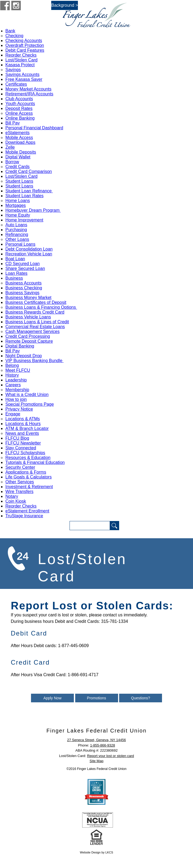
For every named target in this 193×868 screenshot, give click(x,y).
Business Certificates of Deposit (36, 302)
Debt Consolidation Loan (29, 249)
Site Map (96, 761)
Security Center (20, 467)
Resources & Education (28, 458)
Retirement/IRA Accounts (29, 94)
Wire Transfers (19, 492)
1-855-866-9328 (103, 745)
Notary (12, 496)
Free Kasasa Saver (24, 79)
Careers (13, 385)
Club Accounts (19, 99)
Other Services (20, 482)
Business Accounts (23, 283)
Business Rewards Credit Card (35, 312)
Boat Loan (15, 259)
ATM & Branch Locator (27, 428)
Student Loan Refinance (29, 191)
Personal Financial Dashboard (34, 128)
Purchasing (16, 230)
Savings (13, 70)
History (12, 375)
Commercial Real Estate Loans (35, 327)
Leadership (16, 380)
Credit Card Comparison (29, 171)
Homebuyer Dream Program (33, 210)
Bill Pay (13, 123)
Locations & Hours (23, 424)
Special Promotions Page (30, 404)
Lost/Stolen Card (21, 60)
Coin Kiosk (16, 501)
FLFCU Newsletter (23, 443)
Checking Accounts (24, 41)
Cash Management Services (32, 331)
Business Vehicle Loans (28, 317)
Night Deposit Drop (24, 356)
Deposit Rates (19, 108)
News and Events (22, 433)
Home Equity (18, 215)
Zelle (10, 147)
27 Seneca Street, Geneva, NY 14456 (96, 740)
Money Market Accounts (28, 89)
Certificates (16, 84)
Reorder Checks (21, 55)
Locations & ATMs (23, 419)
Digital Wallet (18, 157)
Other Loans (17, 239)
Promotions (97, 698)
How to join (16, 399)
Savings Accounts (22, 74)
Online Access (19, 113)
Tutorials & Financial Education (35, 462)
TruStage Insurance (24, 516)
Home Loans (18, 201)
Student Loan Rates (24, 196)
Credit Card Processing (28, 336)
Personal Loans (20, 244)
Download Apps (20, 142)
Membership (17, 390)
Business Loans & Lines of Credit (37, 322)
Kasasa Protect (20, 65)
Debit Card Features (25, 50)
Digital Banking (20, 346)
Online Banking (20, 118)
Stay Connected (21, 448)
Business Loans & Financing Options (41, 307)
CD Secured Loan (23, 264)
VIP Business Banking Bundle (35, 361)
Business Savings (22, 293)
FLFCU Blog (17, 438)
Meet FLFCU (18, 370)
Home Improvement (24, 220)
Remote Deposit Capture (29, 341)
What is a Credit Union (27, 395)
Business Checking (24, 288)
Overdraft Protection (25, 45)
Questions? (141, 698)
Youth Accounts (20, 104)
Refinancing (17, 235)
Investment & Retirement (29, 487)
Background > (65, 5)
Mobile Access (19, 138)
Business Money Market (28, 298)
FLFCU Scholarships (25, 453)
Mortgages (16, 205)
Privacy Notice (19, 409)
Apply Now (52, 698)
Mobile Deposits (21, 152)
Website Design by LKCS (96, 852)
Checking (14, 36)
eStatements (18, 133)
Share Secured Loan (25, 268)
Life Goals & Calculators (29, 477)
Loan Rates (16, 273)
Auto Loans (16, 225)
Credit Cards (18, 167)
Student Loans (19, 181)
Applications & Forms (26, 472)
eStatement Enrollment (27, 511)
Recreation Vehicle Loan (29, 254)
